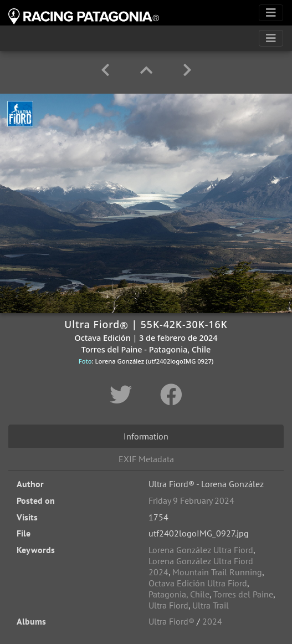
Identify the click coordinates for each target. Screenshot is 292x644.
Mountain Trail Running (217, 572)
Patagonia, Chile (179, 594)
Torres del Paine (243, 594)
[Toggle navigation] (271, 13)
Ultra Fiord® (171, 621)
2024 (212, 621)
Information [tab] (146, 436)
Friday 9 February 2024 (191, 500)
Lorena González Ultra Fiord (201, 550)
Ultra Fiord (168, 605)
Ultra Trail (211, 605)
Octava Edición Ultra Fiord (198, 583)
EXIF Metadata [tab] (146, 459)
